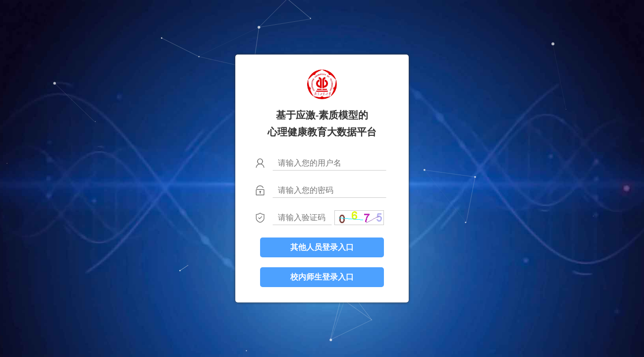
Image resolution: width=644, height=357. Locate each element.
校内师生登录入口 (322, 277)
